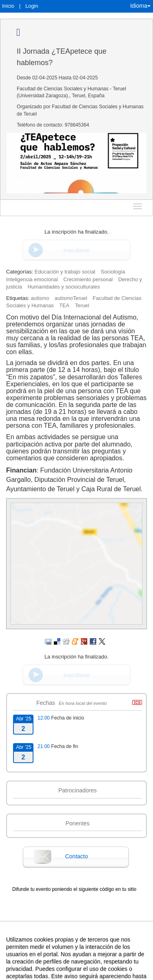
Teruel (82, 305)
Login (32, 6)
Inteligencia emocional (32, 279)
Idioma (140, 6)
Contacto (76, 856)
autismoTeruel (71, 298)
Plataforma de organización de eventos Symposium (76, 973)
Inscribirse (77, 250)
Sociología (113, 272)
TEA (64, 305)
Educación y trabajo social (65, 272)
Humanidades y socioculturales (64, 287)
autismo (40, 298)
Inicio (8, 6)
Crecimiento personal (88, 279)
